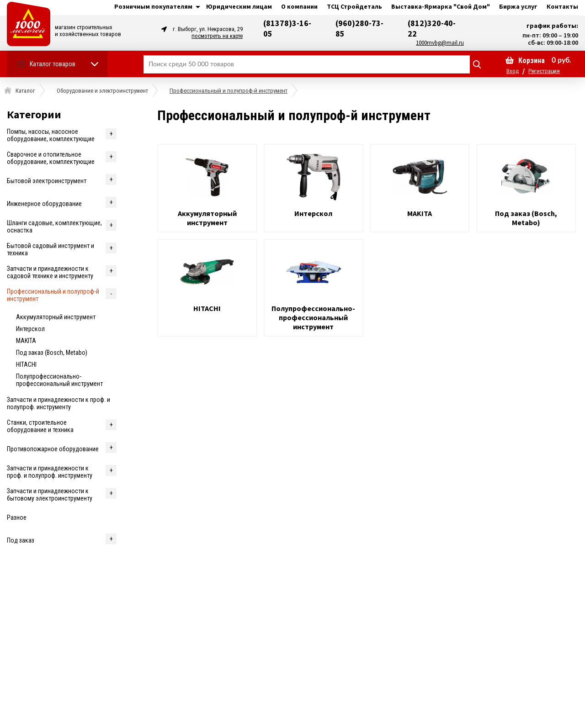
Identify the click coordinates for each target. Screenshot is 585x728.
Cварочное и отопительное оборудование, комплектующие (51, 158)
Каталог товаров (53, 64)
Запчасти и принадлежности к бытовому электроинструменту (50, 495)
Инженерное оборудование (44, 204)
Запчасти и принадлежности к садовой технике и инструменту (50, 272)
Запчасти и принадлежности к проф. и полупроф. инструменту (58, 403)
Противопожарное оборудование (53, 449)
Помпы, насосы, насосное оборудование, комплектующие (51, 135)
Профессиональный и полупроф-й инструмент (53, 295)
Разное (17, 517)
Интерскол (30, 329)
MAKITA (26, 341)
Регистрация (544, 71)
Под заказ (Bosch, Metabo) (52, 353)
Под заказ (21, 540)
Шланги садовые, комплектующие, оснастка (54, 227)
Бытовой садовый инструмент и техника (51, 249)
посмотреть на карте (217, 36)
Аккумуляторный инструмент (56, 317)
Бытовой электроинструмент (47, 181)
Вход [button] (513, 71)
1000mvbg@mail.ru (440, 43)
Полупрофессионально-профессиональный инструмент (59, 380)
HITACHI (26, 364)
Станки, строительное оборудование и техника (40, 426)
